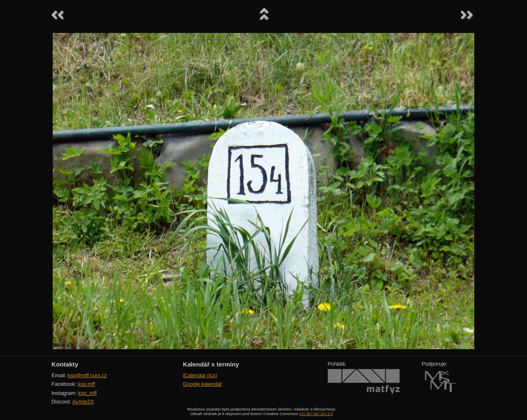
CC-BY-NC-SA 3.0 (316, 414)
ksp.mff (86, 384)
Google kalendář (202, 384)
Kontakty (65, 364)
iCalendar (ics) (200, 375)
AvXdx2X (83, 402)
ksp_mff (87, 393)
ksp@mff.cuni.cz (87, 375)
